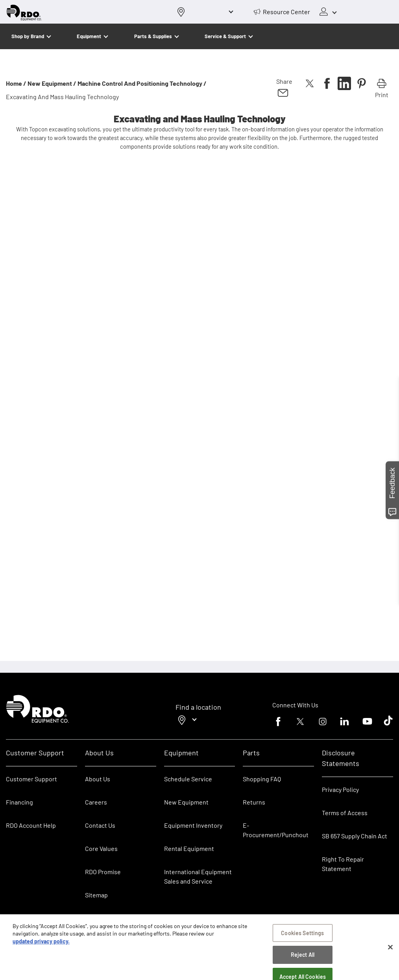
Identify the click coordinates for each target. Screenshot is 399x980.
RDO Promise (103, 872)
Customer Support (31, 779)
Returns (254, 802)
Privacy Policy (340, 789)
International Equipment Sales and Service (198, 876)
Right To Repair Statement (343, 864)
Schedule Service (188, 779)
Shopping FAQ (262, 779)
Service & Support (225, 36)
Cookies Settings (302, 936)
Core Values (101, 848)
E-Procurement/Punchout (276, 830)
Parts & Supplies (153, 36)
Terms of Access (345, 813)
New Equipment (186, 802)
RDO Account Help (31, 825)
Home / (16, 83)
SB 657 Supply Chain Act (355, 836)
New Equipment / (52, 83)
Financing (19, 802)
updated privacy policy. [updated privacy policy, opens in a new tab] (41, 944)
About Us (98, 779)
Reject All (303, 958)
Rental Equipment (190, 848)
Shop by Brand (28, 36)
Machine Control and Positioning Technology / (142, 83)
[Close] (390, 950)
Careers (96, 802)
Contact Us (100, 825)
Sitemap (96, 895)
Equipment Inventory (193, 825)
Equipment (89, 36)
